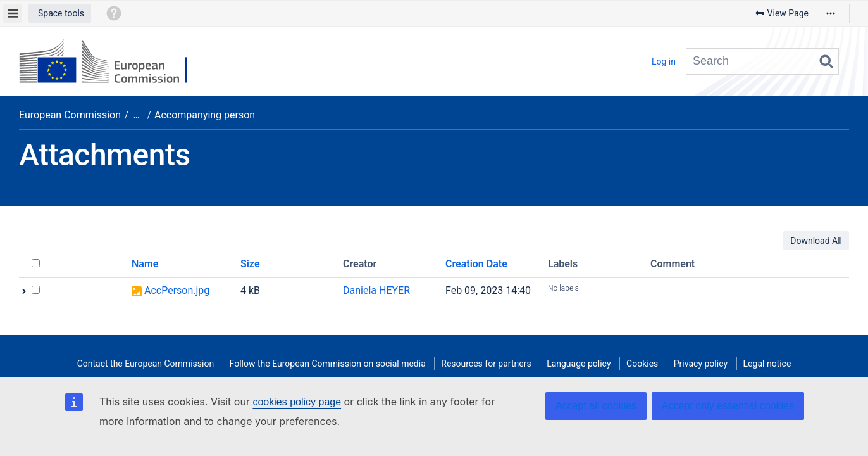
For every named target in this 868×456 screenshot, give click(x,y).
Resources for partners (486, 364)
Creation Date (476, 264)
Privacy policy (701, 364)
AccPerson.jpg (177, 290)
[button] (60, 13)
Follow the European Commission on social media (328, 364)
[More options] (831, 13)
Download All (816, 241)
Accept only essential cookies (728, 406)
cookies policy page (297, 402)
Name (145, 264)
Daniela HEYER (376, 290)
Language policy (579, 364)
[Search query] (762, 61)
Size (250, 264)
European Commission (70, 115)
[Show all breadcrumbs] (137, 116)
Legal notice (767, 364)
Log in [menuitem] (664, 61)
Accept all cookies (596, 406)
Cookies (642, 364)
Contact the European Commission (146, 364)
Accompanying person (205, 115)
